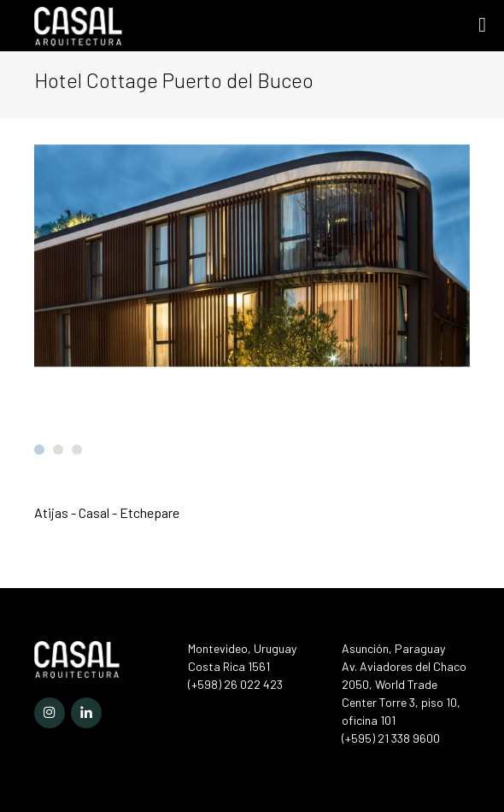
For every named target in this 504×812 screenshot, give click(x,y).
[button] (39, 450)
